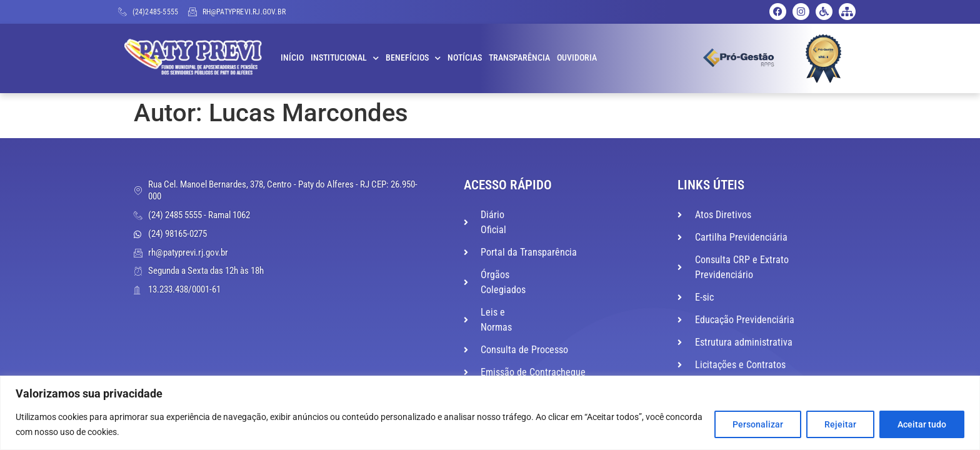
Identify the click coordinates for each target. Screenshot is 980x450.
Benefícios (413, 58)
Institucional (345, 58)
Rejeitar (840, 424)
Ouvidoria (577, 58)
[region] (490, 413)
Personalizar (758, 424)
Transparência (519, 58)
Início (292, 58)
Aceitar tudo (922, 424)
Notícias (465, 58)
